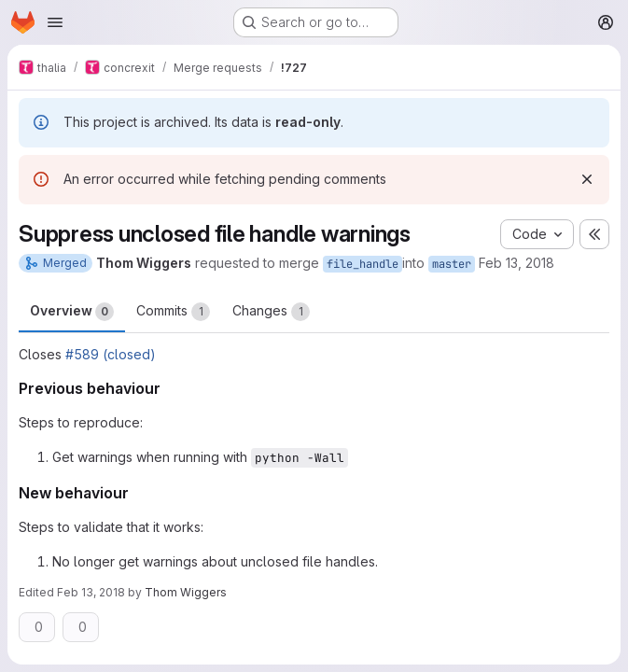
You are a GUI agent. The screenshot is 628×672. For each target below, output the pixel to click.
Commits (173, 312)
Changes (271, 312)
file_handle (363, 264)
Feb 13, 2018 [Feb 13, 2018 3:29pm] (516, 263)
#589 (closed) (111, 354)
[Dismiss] (587, 179)
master (452, 264)
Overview (72, 312)
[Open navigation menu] (55, 22)
